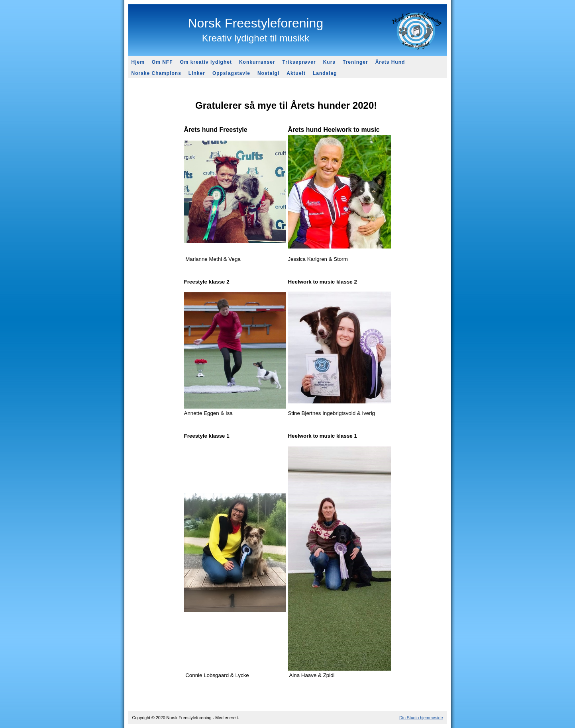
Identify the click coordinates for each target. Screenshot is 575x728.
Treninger (355, 62)
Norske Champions (156, 73)
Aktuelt (296, 73)
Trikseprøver (299, 62)
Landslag (325, 73)
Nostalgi (268, 73)
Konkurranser (257, 62)
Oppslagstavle (231, 73)
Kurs (329, 62)
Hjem (138, 62)
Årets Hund (390, 62)
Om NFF (162, 62)
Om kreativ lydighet (206, 62)
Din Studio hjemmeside (421, 718)
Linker (197, 73)
